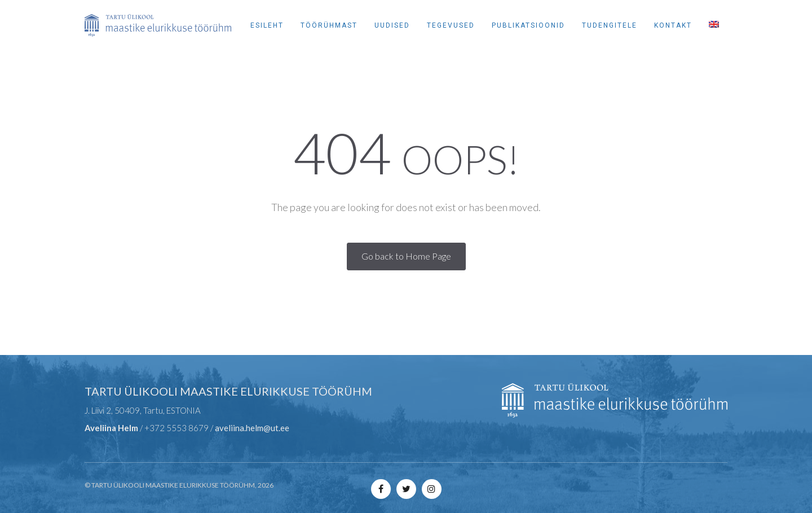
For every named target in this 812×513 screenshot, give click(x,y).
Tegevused (451, 25)
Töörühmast (329, 25)
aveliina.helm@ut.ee (252, 428)
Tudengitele (610, 25)
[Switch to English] (714, 25)
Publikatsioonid (528, 25)
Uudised (392, 25)
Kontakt (673, 25)
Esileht (267, 25)
